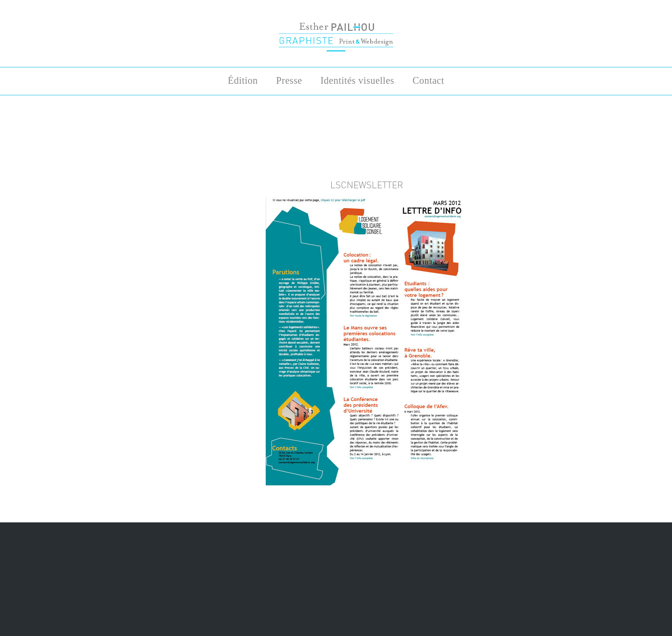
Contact (428, 80)
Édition (243, 80)
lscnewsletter (367, 185)
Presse (289, 80)
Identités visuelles (357, 80)
